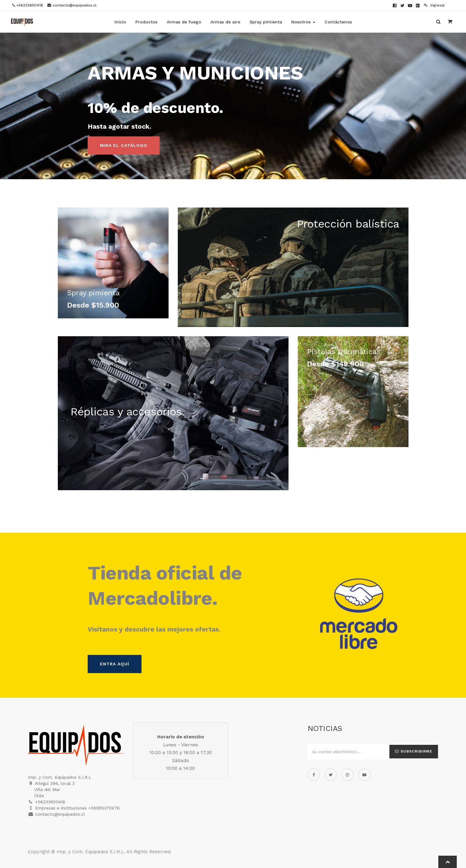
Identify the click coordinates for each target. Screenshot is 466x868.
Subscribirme (414, 751)
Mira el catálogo (124, 145)
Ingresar (434, 5)
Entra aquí (115, 664)
